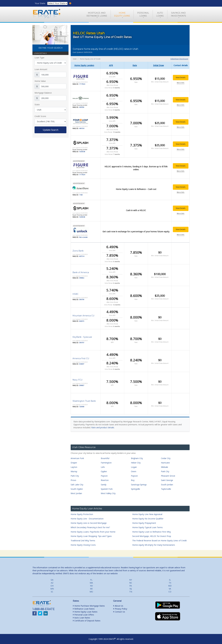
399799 (82, 298)
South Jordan (167, 483)
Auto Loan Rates (81, 616)
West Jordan (76, 491)
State (37, 104)
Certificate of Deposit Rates (87, 619)
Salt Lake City (77, 483)
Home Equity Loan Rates (85, 610)
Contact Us (119, 610)
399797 (82, 341)
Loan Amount (41, 69)
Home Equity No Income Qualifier (148, 517)
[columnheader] (86, 65)
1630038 (82, 150)
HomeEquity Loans (122, 14)
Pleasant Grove (168, 474)
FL (91, 578)
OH (52, 584)
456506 (82, 107)
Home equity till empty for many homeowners (154, 543)
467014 (82, 254)
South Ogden (77, 487)
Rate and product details (103, 426)
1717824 (82, 84)
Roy (133, 478)
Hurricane (165, 461)
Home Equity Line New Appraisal (147, 512)
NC (131, 581)
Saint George (167, 478)
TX (170, 581)
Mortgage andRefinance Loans (97, 14)
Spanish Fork (107, 487)
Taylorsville (166, 487)
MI (91, 587)
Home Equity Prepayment (144, 521)
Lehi (103, 465)
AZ (52, 581)
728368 (82, 405)
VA (170, 587)
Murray (74, 469)
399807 (82, 383)
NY (131, 578)
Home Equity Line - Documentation (87, 517)
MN (52, 587)
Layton (74, 465)
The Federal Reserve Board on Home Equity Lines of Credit (159, 539)
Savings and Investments (178, 14)
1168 (81, 193)
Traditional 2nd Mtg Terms (83, 539)
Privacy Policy (120, 607)
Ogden (104, 469)
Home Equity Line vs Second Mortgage (89, 521)
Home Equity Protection (82, 512)
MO (91, 590)
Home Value (40, 81)
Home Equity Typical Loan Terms (147, 525)
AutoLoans (160, 14)
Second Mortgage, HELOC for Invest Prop (152, 534)
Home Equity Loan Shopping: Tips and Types (91, 534)
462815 (82, 319)
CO (170, 590)
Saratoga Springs (139, 483)
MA (91, 581)
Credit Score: (40, 116)
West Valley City (108, 491)
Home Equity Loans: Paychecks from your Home (93, 530)
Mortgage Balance (43, 93)
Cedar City (166, 456)
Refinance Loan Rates (84, 607)
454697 (82, 362)
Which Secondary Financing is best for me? (90, 525)
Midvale (165, 465)
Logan (134, 465)
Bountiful (105, 456)
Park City (165, 469)
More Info (181, 83)
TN (131, 590)
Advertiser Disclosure (179, 59)
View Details (181, 77)
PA (131, 584)
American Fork (77, 456)
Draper (74, 461)
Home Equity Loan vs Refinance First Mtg (151, 530)
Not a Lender (83, 236)
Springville (135, 487)
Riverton (105, 478)
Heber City (136, 461)
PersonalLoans (143, 14)
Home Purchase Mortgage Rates (89, 604)
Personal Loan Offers (83, 613)
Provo (73, 478)
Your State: (40, 3)
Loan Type (39, 58)
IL (170, 578)
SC (52, 590)
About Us (118, 604)
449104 (82, 127)
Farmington (106, 461)
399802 (82, 276)
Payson (104, 474)
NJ (131, 587)
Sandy (104, 483)
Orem (134, 469)
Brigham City (137, 456)
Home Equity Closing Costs (83, 543)
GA (52, 578)
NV (91, 584)
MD (170, 584)
